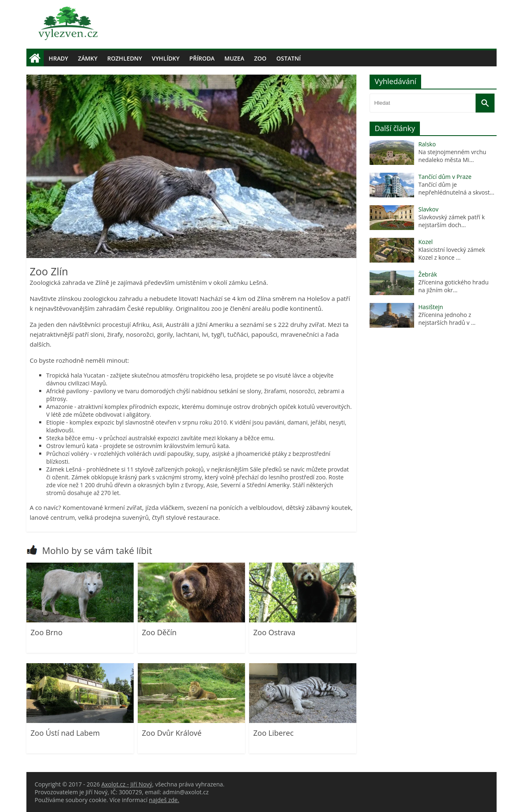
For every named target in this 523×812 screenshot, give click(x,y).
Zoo (260, 58)
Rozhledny (125, 58)
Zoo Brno (46, 632)
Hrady (58, 58)
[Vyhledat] (485, 103)
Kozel (425, 242)
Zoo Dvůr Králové (172, 733)
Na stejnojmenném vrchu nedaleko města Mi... (452, 156)
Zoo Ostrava (274, 632)
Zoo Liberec (273, 733)
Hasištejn (431, 307)
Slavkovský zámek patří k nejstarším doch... (451, 221)
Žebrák (428, 274)
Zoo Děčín (159, 632)
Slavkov (428, 209)
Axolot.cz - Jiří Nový (127, 784)
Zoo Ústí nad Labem (65, 733)
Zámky (88, 58)
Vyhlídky (166, 58)
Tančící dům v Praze (445, 177)
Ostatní (289, 58)
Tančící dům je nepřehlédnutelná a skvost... (456, 188)
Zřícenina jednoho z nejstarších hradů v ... (447, 319)
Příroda (202, 58)
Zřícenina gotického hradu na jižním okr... (454, 286)
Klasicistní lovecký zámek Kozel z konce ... (452, 253)
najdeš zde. (164, 800)
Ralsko (427, 144)
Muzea (234, 58)
